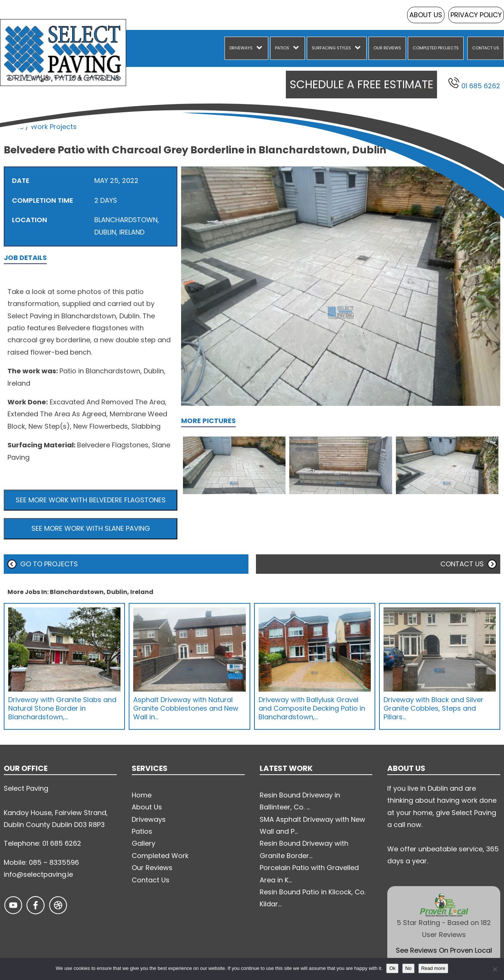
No (408, 968)
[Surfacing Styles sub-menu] (359, 48)
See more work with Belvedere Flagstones (91, 500)
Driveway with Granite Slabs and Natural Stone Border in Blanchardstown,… (62, 708)
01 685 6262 (474, 84)
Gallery (143, 843)
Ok (392, 968)
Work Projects (54, 127)
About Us (426, 15)
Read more (433, 968)
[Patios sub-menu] (297, 48)
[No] (495, 969)
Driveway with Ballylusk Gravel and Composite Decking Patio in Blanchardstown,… (312, 708)
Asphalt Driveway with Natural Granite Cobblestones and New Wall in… (186, 708)
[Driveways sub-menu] (261, 48)
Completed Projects (436, 48)
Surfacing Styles (331, 48)
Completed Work (160, 856)
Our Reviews (387, 48)
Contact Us (486, 48)
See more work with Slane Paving (91, 528)
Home (14, 127)
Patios (282, 48)
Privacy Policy (476, 15)
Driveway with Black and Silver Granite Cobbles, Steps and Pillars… (433, 708)
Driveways (241, 48)
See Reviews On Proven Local (444, 950)
